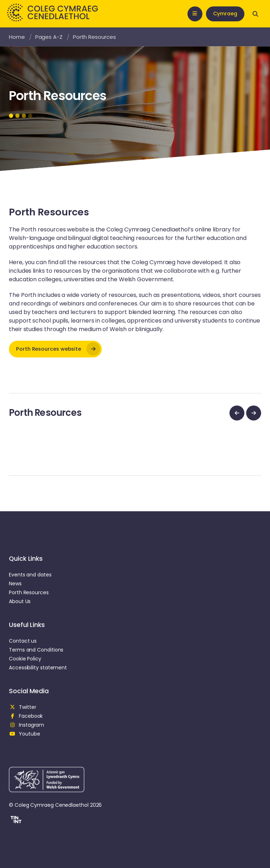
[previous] (237, 413)
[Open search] (255, 14)
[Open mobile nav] (195, 14)
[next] (254, 413)
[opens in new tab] (55, 349)
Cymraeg (225, 14)
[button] (15, 821)
